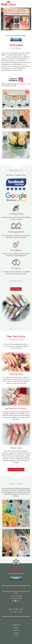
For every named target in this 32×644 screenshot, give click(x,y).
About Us (16, 630)
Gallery (16, 628)
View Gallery (16, 289)
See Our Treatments (16, 470)
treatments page (25, 84)
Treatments (16, 625)
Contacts (16, 633)
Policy (16, 636)
